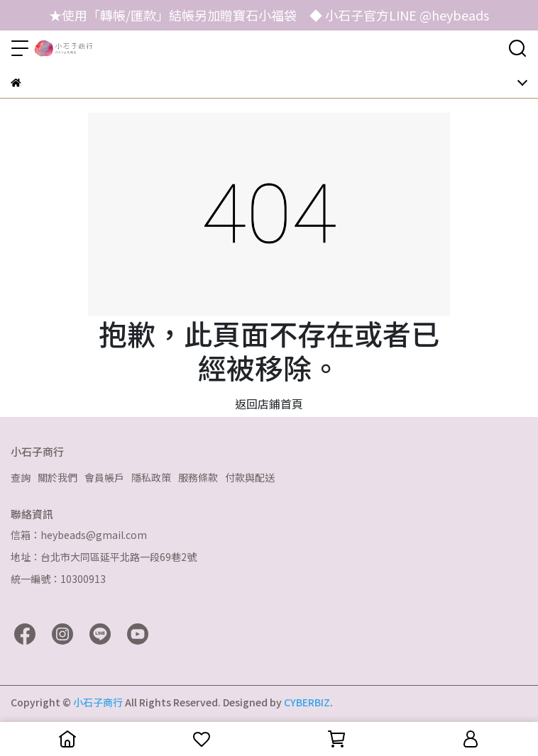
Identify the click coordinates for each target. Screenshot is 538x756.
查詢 (21, 477)
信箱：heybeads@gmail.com (79, 535)
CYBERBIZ (307, 702)
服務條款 (198, 477)
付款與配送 (250, 477)
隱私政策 (151, 477)
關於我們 (57, 477)
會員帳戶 (104, 477)
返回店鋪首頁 (269, 404)
